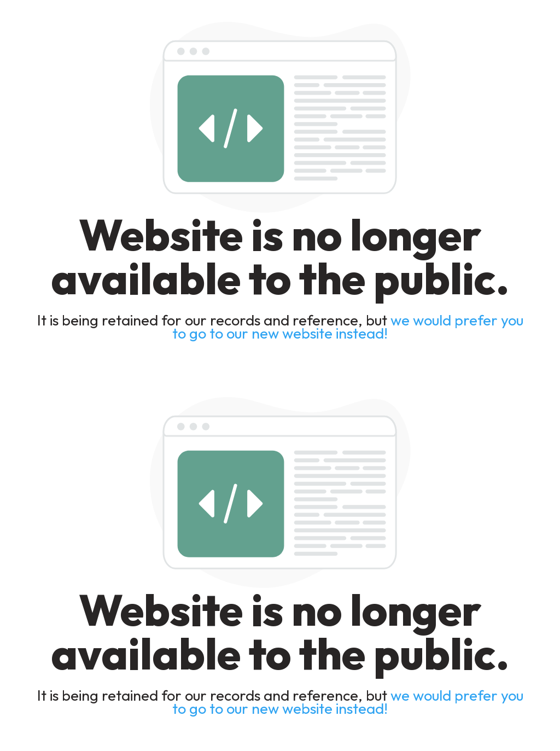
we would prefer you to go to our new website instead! (348, 327)
